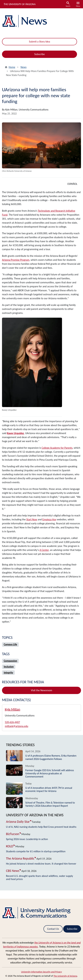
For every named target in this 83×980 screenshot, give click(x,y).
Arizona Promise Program (16, 260)
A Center (44, 550)
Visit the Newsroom (41, 690)
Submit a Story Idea (39, 42)
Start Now (32, 519)
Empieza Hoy (49, 519)
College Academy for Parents (57, 448)
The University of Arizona (65, 976)
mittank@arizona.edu (16, 726)
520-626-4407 (12, 722)
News (23, 67)
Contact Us (53, 929)
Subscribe (40, 54)
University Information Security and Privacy (42, 972)
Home (12, 67)
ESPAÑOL (72, 184)
